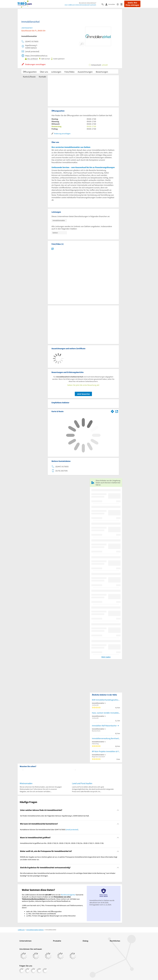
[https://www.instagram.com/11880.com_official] (28, 971)
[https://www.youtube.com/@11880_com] (45, 971)
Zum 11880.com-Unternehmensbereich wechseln (80, 5)
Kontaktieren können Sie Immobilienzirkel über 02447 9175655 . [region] (49, 829)
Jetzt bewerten (83, 394)
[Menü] (122, 4)
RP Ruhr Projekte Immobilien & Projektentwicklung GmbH (106, 751)
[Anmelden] (111, 4)
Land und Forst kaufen (82, 783)
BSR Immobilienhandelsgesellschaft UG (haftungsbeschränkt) (106, 700)
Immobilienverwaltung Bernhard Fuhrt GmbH (106, 738)
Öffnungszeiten (30, 72)
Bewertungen (102, 72)
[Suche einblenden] (103, 4)
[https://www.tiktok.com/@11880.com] (33, 971)
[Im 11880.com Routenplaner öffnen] (112, 411)
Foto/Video (69, 72)
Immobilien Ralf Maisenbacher (104, 726)
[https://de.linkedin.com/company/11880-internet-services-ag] (39, 971)
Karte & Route (29, 77)
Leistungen (56, 72)
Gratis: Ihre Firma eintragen (132, 4)
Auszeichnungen (85, 72)
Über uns (44, 72)
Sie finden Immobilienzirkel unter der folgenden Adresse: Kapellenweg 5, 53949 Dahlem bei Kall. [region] (55, 816)
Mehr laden (106, 657)
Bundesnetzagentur (68, 895)
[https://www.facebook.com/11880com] (22, 971)
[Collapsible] (118, 810)
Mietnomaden (26, 783)
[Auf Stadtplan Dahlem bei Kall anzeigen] (117, 411)
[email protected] (72, 829)
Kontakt (42, 77)
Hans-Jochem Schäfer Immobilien (106, 713)
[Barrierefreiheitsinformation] (119, 4)
